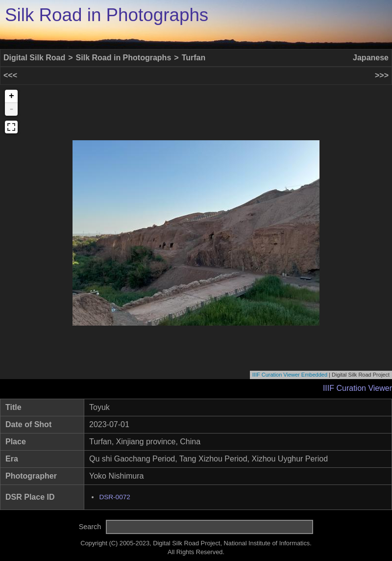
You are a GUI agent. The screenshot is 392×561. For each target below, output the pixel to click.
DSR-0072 (114, 497)
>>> (382, 75)
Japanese (371, 58)
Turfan (194, 58)
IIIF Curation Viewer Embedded (290, 375)
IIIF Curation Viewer (357, 388)
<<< (10, 75)
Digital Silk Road (34, 58)
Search (90, 527)
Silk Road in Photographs (107, 15)
